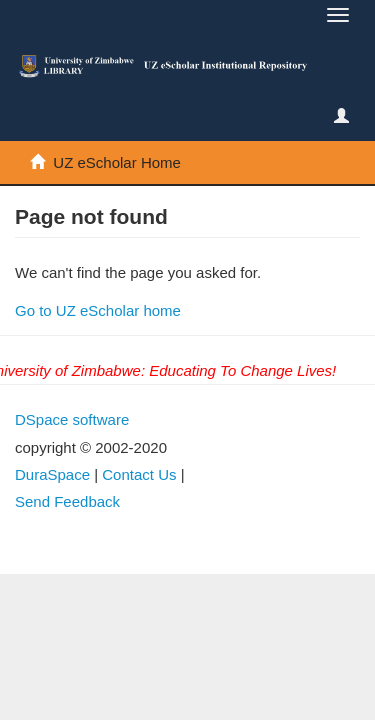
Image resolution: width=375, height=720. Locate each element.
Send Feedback (67, 501)
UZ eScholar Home (117, 162)
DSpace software (72, 419)
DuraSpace (52, 474)
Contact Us (139, 474)
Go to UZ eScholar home (98, 310)
